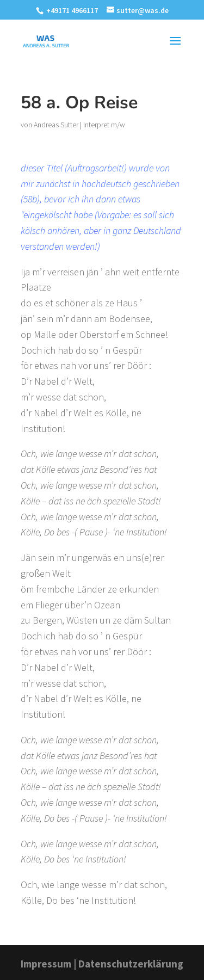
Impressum (46, 964)
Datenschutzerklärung (131, 964)
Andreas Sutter (56, 125)
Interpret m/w (104, 125)
